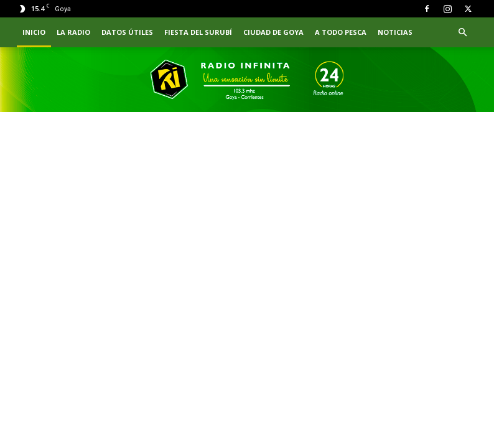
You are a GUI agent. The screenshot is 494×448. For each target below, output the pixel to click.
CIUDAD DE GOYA (273, 32)
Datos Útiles (127, 32)
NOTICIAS (395, 32)
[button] (462, 33)
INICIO (34, 32)
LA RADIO (73, 32)
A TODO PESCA (341, 32)
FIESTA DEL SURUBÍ (198, 32)
